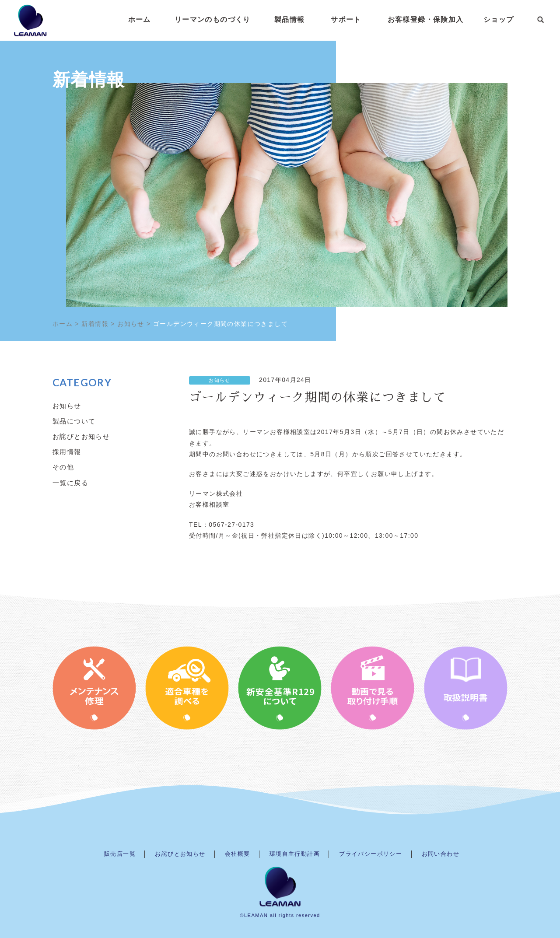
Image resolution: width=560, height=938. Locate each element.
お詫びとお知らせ (81, 436)
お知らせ (220, 380)
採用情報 (67, 451)
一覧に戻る (70, 483)
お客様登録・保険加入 (426, 19)
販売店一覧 (120, 854)
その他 (63, 467)
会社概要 (238, 854)
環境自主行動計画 (295, 854)
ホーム (140, 19)
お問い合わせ (441, 854)
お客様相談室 (209, 504)
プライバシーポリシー (371, 854)
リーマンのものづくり (213, 19)
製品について (74, 421)
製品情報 (290, 19)
